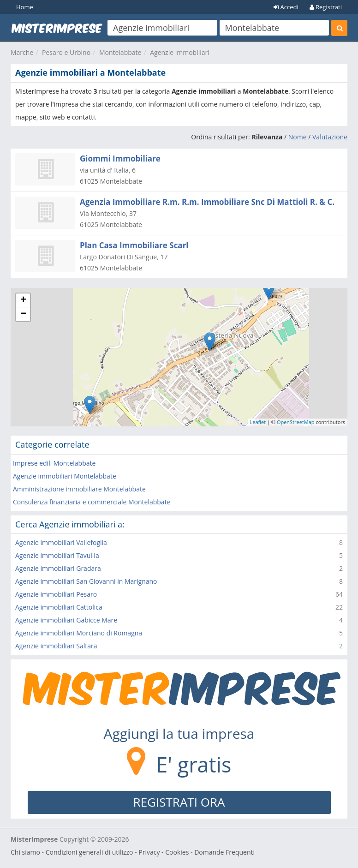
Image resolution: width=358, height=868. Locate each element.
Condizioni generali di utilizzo (89, 852)
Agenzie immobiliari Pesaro (56, 594)
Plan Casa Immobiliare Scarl (134, 245)
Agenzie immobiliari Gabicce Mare (66, 620)
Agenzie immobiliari (180, 52)
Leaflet (258, 422)
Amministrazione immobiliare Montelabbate (79, 489)
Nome (298, 137)
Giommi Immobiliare (120, 159)
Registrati (326, 7)
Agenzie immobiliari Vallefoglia (61, 542)
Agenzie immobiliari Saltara (56, 646)
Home (25, 7)
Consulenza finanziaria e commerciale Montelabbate (92, 502)
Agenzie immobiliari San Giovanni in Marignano (86, 581)
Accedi (286, 7)
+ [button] (23, 300)
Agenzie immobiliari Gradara (58, 568)
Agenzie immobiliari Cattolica (59, 607)
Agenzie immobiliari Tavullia (57, 555)
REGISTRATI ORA (179, 802)
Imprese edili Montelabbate (54, 463)
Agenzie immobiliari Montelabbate (65, 476)
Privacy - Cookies (164, 852)
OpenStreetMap (296, 422)
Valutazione (330, 137)
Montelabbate (120, 52)
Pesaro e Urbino (66, 52)
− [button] (23, 314)
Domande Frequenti (224, 852)
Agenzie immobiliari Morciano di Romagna (79, 633)
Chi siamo (25, 852)
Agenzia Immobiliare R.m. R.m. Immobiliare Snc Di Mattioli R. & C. (207, 202)
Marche (22, 52)
